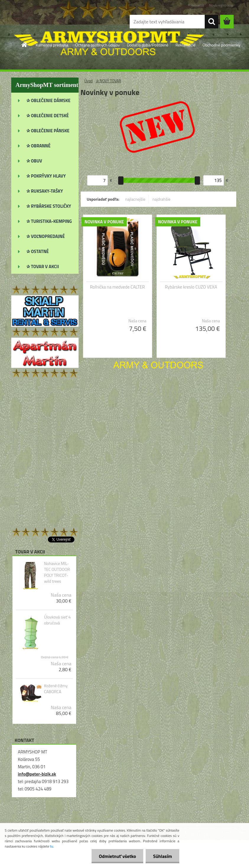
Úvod (89, 81)
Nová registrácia (221, 5)
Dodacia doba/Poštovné (148, 45)
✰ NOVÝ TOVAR (108, 81)
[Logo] (52, 22)
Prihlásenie (196, 5)
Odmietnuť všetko (117, 856)
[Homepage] (25, 45)
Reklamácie (185, 45)
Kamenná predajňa (52, 45)
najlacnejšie (135, 199)
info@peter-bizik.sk (37, 774)
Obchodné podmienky (222, 45)
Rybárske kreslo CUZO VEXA (191, 287)
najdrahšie (161, 199)
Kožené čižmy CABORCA (56, 689)
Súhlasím (162, 856)
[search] (211, 22)
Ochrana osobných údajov (98, 45)
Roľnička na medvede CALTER (118, 287)
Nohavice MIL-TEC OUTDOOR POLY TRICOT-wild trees (57, 572)
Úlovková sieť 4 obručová (57, 620)
